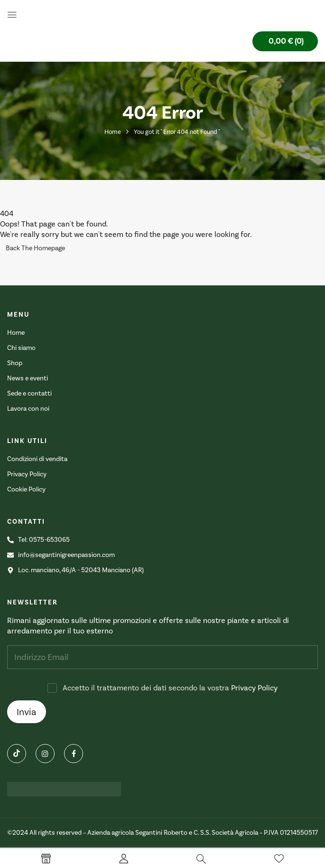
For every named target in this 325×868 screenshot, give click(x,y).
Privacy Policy (254, 688)
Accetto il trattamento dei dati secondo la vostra (170, 688)
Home (113, 132)
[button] (285, 41)
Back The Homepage (35, 248)
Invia (27, 712)
